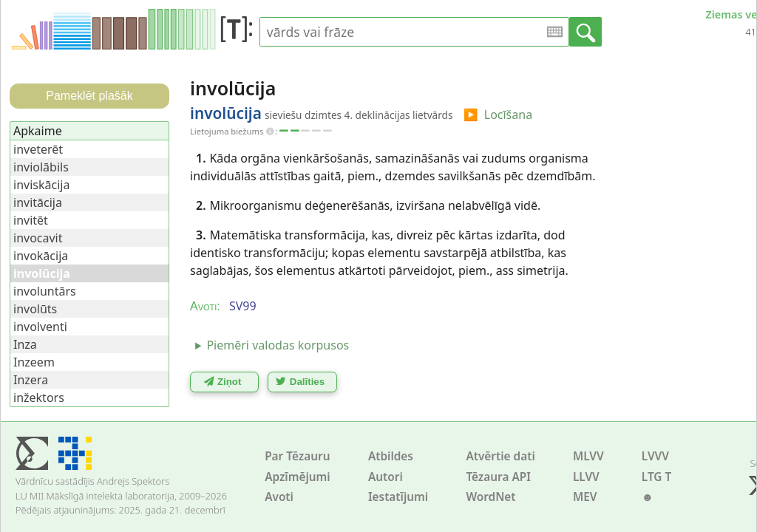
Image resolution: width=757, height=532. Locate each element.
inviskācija (41, 185)
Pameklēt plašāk (89, 96)
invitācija (38, 202)
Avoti (279, 497)
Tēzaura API (498, 477)
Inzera (31, 380)
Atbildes (391, 456)
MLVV (588, 456)
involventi (40, 327)
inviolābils (41, 167)
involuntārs (45, 291)
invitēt (31, 220)
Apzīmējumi (298, 477)
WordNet (490, 497)
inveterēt (38, 149)
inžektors (39, 398)
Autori (386, 477)
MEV (585, 497)
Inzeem (34, 362)
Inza (25, 344)
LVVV (655, 456)
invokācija (41, 256)
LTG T (656, 477)
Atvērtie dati (500, 456)
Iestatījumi (398, 497)
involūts (35, 309)
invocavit (38, 238)
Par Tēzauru (297, 456)
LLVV (586, 477)
